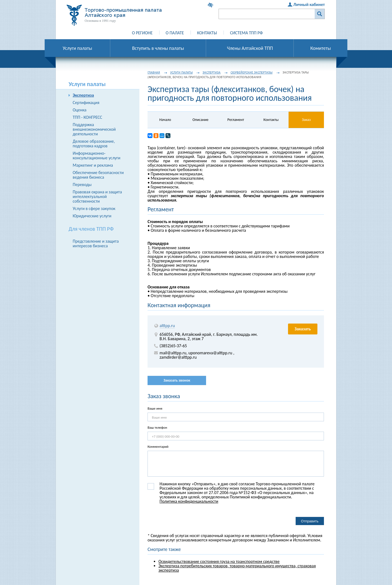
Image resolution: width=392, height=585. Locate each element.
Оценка (79, 110)
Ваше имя (155, 408)
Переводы (82, 185)
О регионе (142, 33)
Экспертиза (83, 95)
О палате (175, 33)
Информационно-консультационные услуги (97, 156)
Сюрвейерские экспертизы (252, 72)
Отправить (310, 521)
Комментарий (158, 447)
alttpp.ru (167, 326)
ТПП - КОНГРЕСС (87, 117)
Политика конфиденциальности (189, 501)
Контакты (207, 33)
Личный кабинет (309, 4)
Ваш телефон (157, 427)
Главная (154, 72)
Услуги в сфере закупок (94, 208)
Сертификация (86, 103)
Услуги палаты (181, 72)
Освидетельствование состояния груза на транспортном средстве (219, 561)
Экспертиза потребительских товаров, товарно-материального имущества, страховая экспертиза (237, 568)
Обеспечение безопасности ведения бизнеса (98, 175)
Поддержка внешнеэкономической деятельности (94, 129)
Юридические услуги (92, 216)
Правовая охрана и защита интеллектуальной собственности (97, 196)
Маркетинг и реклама (93, 165)
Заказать (303, 329)
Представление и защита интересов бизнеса (96, 243)
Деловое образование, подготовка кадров (94, 144)
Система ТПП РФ (246, 33)
